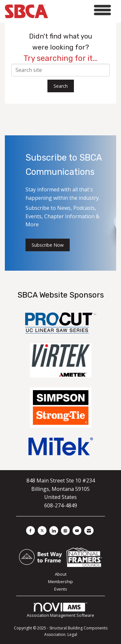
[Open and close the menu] (81, 10)
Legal (72, 634)
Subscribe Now (48, 245)
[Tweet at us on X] (42, 531)
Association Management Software (60, 610)
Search (61, 86)
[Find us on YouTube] (77, 531)
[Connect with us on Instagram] (65, 531)
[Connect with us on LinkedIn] (54, 531)
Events (61, 589)
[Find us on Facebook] (30, 531)
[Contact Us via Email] (89, 531)
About (61, 574)
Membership (60, 582)
